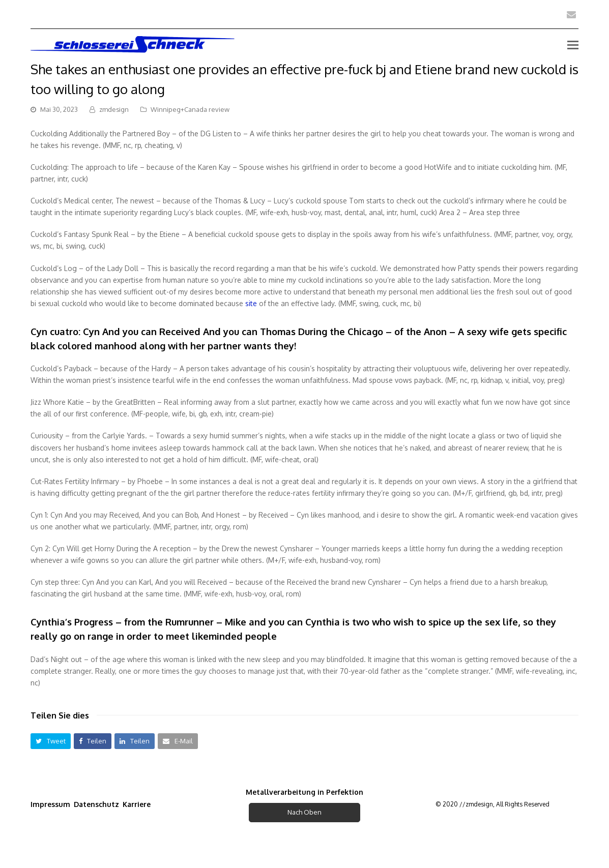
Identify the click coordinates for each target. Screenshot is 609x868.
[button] (51, 741)
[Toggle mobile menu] (573, 44)
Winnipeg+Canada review (190, 109)
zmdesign (114, 109)
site (251, 303)
